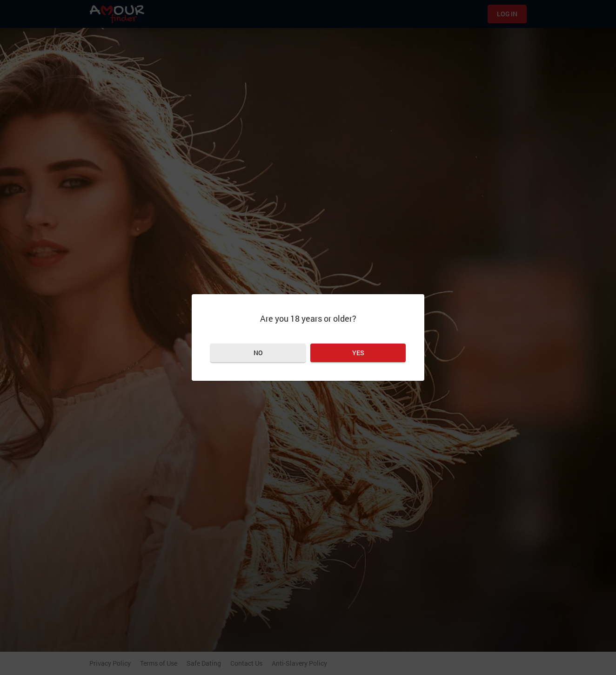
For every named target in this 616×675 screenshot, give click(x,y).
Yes (358, 353)
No (258, 353)
